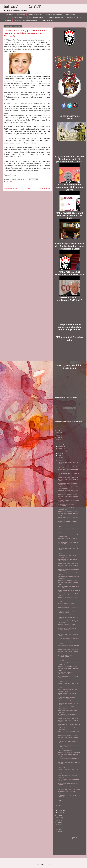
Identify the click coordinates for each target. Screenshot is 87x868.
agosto (60, 453)
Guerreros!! (8, 21)
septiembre (61, 451)
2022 (58, 433)
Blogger (49, 864)
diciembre (61, 444)
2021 (58, 435)
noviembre (61, 446)
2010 (58, 832)
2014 (58, 822)
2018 (58, 442)
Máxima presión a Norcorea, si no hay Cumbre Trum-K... (68, 681)
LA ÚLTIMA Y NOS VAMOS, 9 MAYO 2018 (69, 789)
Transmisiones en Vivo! (47, 21)
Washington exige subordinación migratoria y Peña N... (66, 625)
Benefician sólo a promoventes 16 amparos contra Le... (67, 729)
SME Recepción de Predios (56, 18)
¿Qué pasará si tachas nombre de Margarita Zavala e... (67, 656)
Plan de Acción (21, 15)
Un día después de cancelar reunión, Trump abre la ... (67, 560)
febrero (60, 810)
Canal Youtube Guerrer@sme (37, 18)
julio (59, 456)
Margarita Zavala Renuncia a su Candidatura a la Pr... (66, 673)
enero (60, 813)
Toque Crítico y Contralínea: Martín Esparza (26, 21)
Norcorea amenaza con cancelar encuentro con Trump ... (66, 698)
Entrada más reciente (11, 189)
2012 (58, 827)
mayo (59, 460)
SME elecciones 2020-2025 (74, 18)
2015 (58, 820)
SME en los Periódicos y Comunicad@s (15, 18)
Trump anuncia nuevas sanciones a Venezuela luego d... (67, 612)
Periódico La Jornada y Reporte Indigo (68, 477)
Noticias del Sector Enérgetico (54, 15)
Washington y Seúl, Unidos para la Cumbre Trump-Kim (67, 629)
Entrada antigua (45, 189)
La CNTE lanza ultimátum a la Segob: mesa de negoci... (68, 690)
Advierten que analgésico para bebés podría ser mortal (67, 539)
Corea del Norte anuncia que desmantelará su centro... (65, 750)
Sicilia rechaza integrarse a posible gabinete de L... (67, 792)
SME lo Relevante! (71, 15)
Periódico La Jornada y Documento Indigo (69, 753)
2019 (58, 440)
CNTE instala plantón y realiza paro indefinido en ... (67, 505)
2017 (58, 815)
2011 (58, 829)
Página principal (9, 15)
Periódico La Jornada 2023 (35, 15)
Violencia (12, 182)
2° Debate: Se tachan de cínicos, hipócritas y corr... (66, 604)
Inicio (29, 189)
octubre (60, 449)
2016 (58, 818)
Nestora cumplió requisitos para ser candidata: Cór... (67, 556)
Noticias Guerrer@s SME (22, 7)
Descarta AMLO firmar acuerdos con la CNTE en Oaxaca (68, 746)
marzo (60, 808)
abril (59, 806)
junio (59, 458)
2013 (58, 825)
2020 (58, 437)
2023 (58, 430)
